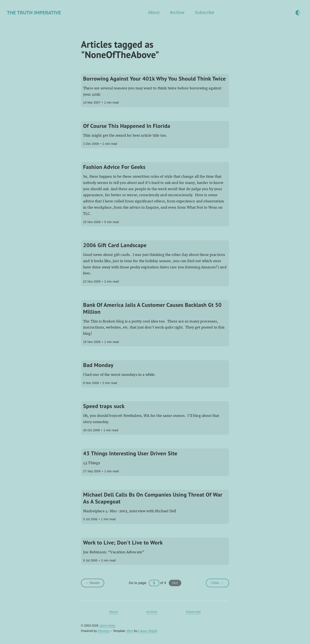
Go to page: (138, 583)
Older (220, 584)
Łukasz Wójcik (148, 631)
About (154, 12)
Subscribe (205, 12)
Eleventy (104, 631)
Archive (177, 12)
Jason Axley (107, 626)
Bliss (130, 631)
